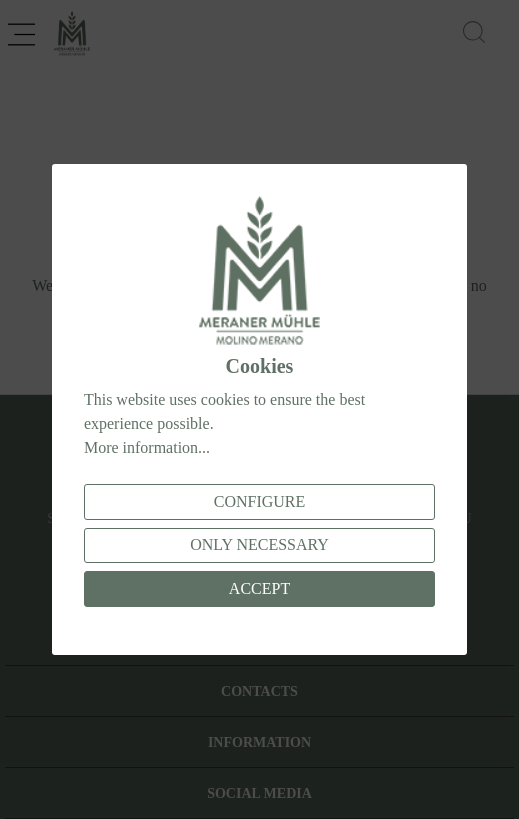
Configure (260, 501)
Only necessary (259, 544)
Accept (259, 588)
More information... (147, 447)
